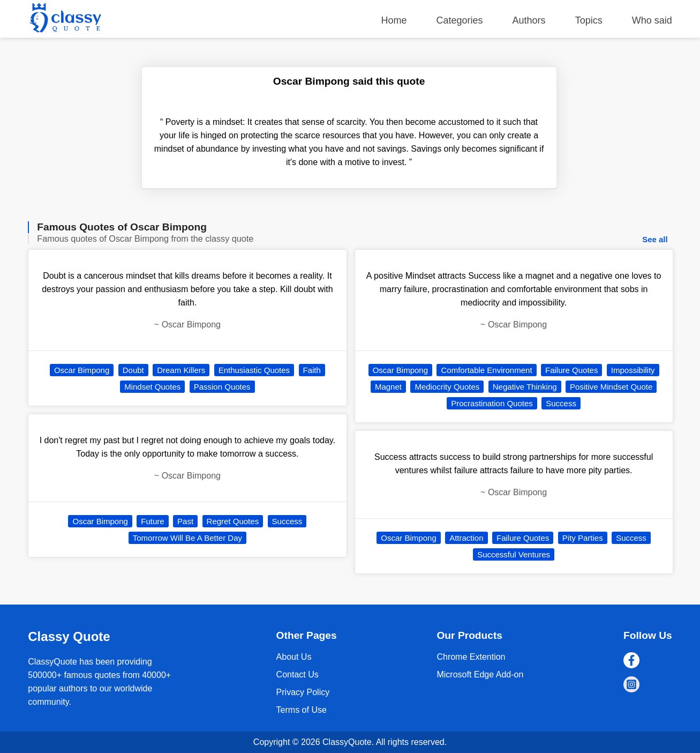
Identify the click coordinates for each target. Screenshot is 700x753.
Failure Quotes (571, 370)
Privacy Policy (303, 692)
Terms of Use (302, 710)
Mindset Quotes (152, 387)
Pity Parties (583, 538)
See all (655, 239)
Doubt (133, 370)
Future (152, 521)
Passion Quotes (222, 387)
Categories (460, 20)
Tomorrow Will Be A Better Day (187, 538)
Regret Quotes (233, 521)
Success (287, 521)
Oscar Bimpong (82, 370)
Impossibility (633, 370)
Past (185, 521)
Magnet (388, 387)
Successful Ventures (514, 554)
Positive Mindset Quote (611, 387)
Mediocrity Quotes (447, 387)
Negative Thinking (525, 387)
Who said (652, 20)
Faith (312, 370)
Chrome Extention (471, 657)
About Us (294, 657)
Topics (589, 20)
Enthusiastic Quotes (254, 370)
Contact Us (298, 674)
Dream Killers (181, 370)
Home (394, 20)
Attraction (466, 538)
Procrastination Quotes (492, 403)
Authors (529, 20)
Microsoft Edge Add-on (480, 674)
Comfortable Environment (486, 370)
